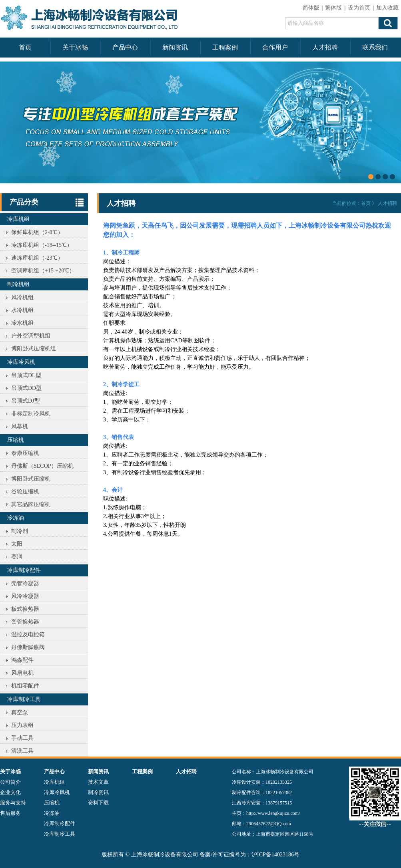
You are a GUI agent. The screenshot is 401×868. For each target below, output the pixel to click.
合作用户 (275, 47)
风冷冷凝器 (25, 596)
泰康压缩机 (25, 453)
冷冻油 (16, 518)
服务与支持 (13, 803)
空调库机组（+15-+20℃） (43, 271)
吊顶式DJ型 (26, 401)
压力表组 (22, 725)
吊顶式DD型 (26, 388)
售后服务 (10, 813)
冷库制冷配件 (24, 570)
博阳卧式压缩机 (31, 479)
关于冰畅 (75, 47)
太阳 (17, 544)
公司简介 (10, 782)
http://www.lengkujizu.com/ (273, 813)
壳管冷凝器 (25, 583)
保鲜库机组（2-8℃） (37, 232)
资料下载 (98, 803)
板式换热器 (25, 609)
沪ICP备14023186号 (275, 855)
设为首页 (359, 8)
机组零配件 (25, 686)
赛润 (17, 557)
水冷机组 (22, 310)
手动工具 (22, 738)
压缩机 (16, 440)
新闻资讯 (175, 47)
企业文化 (10, 792)
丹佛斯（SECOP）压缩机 (42, 466)
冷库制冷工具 (24, 699)
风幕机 (20, 426)
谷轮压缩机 (25, 492)
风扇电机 (22, 673)
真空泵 (20, 712)
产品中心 (125, 47)
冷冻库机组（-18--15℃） (42, 245)
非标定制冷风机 (31, 414)
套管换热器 (25, 622)
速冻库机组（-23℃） (37, 258)
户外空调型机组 (31, 336)
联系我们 (375, 47)
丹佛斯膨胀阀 (28, 647)
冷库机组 (18, 219)
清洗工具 (22, 751)
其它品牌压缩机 (31, 504)
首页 (25, 47)
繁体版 (333, 8)
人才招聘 (325, 47)
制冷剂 (20, 531)
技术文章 (98, 782)
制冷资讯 (98, 792)
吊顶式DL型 (26, 375)
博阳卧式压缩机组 (34, 349)
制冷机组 (18, 284)
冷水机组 (22, 323)
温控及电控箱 (28, 635)
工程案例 (225, 47)
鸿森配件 (22, 660)
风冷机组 (22, 297)
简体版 (311, 8)
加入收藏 (387, 8)
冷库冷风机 (21, 362)
